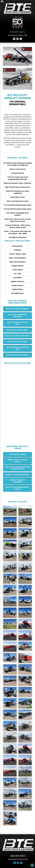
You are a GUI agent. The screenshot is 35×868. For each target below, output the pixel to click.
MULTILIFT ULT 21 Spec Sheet (17, 330)
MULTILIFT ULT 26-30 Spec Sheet (18, 336)
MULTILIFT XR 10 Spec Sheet (17, 342)
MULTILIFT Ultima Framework (17, 475)
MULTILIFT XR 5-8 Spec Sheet (17, 355)
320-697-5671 (17, 32)
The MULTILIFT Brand (17, 455)
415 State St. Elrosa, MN (17, 35)
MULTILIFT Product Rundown (17, 309)
